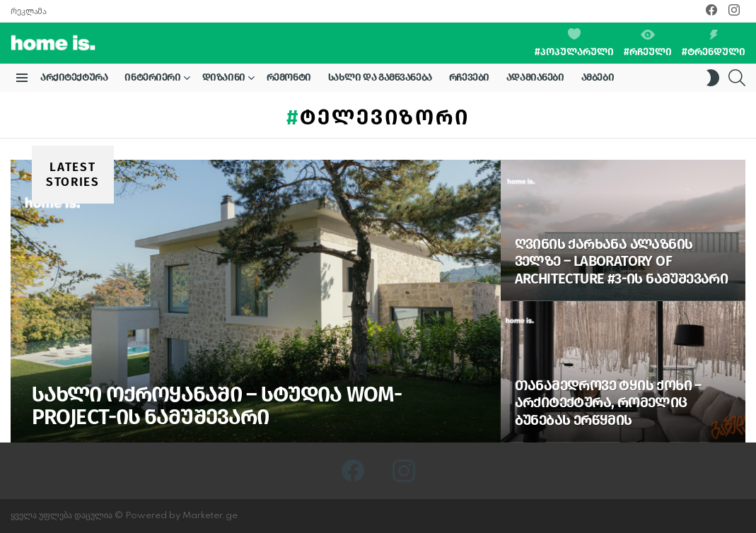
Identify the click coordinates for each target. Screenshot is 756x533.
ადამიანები (535, 77)
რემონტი (289, 77)
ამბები (598, 77)
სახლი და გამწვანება (380, 77)
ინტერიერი (152, 80)
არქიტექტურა (74, 77)
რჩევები (469, 77)
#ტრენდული (714, 44)
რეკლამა (28, 11)
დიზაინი (224, 80)
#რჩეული (648, 44)
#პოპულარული (574, 43)
